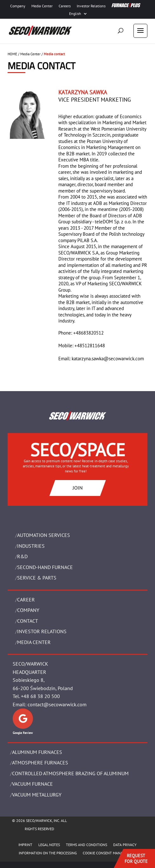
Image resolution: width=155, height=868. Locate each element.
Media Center (42, 6)
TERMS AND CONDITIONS (87, 845)
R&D (22, 556)
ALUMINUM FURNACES (37, 752)
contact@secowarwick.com (57, 704)
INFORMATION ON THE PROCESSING (48, 853)
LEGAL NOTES (49, 845)
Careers (65, 6)
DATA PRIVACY (125, 845)
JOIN (78, 488)
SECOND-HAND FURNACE (45, 567)
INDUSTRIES (31, 546)
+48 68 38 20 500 (40, 696)
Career (26, 600)
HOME (12, 54)
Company (18, 6)
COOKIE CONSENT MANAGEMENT (110, 853)
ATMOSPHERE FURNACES (40, 763)
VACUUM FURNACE (32, 784)
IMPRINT (25, 845)
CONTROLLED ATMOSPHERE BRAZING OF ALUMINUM (70, 773)
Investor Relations (91, 6)
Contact (28, 621)
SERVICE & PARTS (37, 578)
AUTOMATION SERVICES (44, 535)
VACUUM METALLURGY (37, 795)
